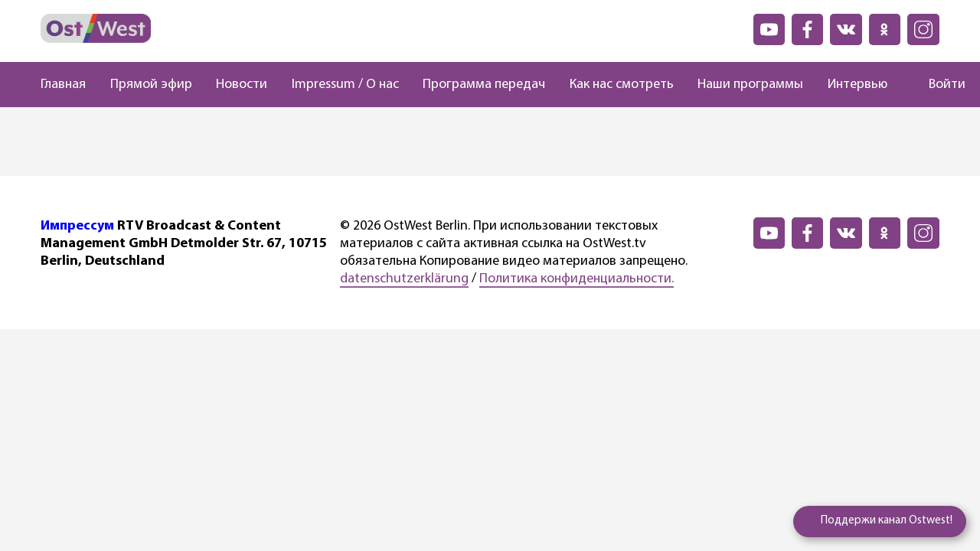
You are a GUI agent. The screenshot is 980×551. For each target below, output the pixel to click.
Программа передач (484, 85)
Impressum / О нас (345, 85)
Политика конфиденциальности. (577, 279)
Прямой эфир (151, 85)
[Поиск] (901, 85)
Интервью (857, 85)
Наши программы (750, 85)
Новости (242, 85)
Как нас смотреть (622, 85)
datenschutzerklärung (404, 279)
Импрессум (77, 226)
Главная (63, 85)
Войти (947, 85)
